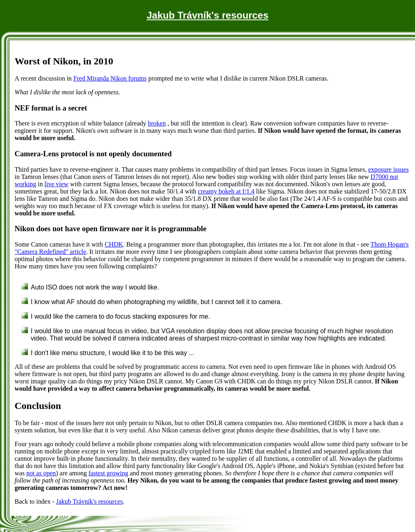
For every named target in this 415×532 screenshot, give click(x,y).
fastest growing (108, 473)
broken (157, 123)
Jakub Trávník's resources (208, 15)
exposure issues (388, 169)
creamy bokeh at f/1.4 (226, 191)
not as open (41, 473)
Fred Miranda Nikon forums (110, 78)
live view (57, 184)
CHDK (114, 244)
